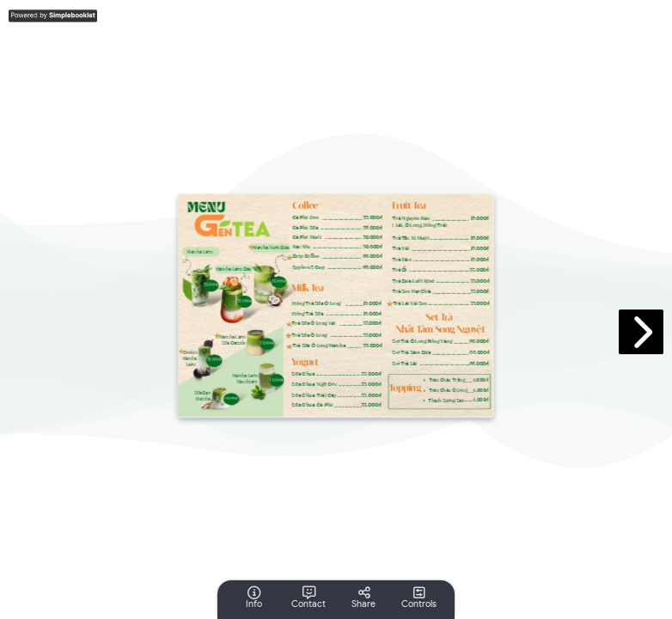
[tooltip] (254, 598)
